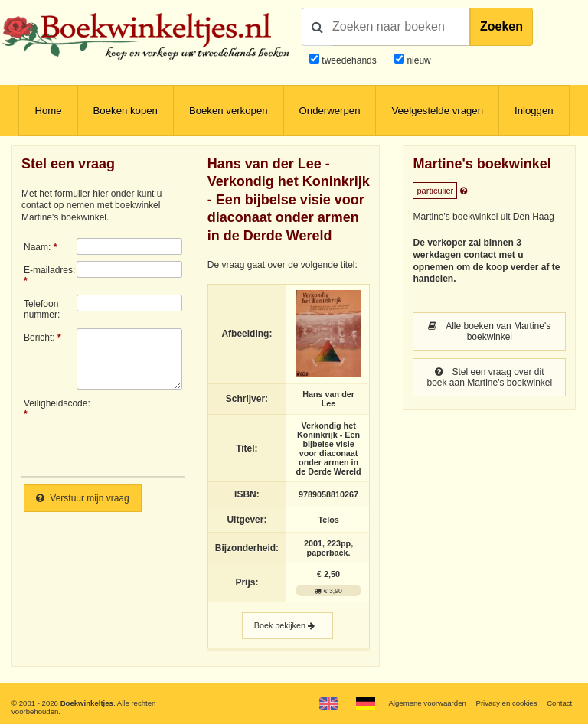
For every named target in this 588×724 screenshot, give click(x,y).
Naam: (37, 247)
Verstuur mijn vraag (83, 498)
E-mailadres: (49, 270)
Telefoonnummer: (42, 309)
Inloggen (534, 111)
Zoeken (501, 26)
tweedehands (349, 60)
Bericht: (39, 338)
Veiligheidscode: (50, 403)
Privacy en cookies (506, 703)
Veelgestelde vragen (437, 111)
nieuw (418, 60)
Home (48, 111)
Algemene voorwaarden (427, 703)
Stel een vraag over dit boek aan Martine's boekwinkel (489, 377)
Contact (559, 703)
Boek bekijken (287, 626)
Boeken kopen (126, 111)
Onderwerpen (330, 111)
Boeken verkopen (229, 111)
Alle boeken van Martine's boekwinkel (489, 331)
